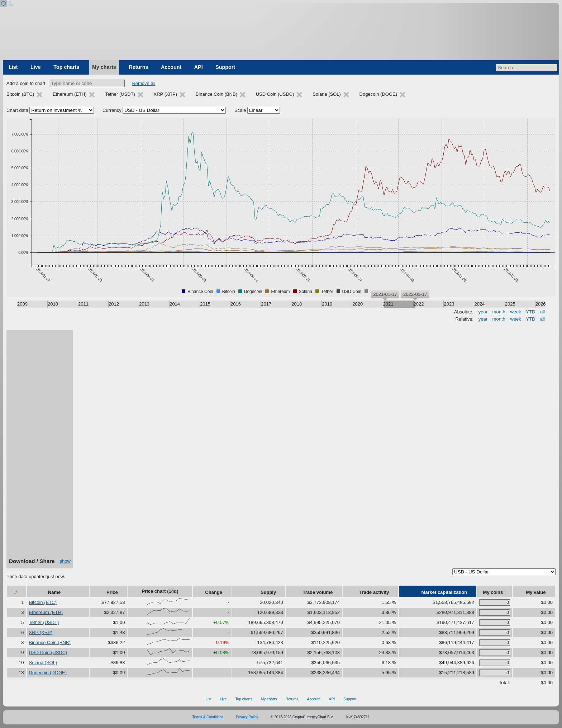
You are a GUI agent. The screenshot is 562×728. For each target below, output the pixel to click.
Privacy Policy (247, 717)
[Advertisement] (40, 446)
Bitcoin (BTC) (43, 602)
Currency (112, 110)
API (199, 67)
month (499, 312)
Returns (138, 67)
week (515, 312)
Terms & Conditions (208, 717)
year (483, 312)
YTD (530, 312)
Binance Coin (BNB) (50, 642)
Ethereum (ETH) (46, 612)
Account (171, 67)
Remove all (144, 83)
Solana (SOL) (43, 663)
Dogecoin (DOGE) (48, 673)
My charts (104, 67)
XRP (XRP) (41, 632)
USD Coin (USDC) (48, 653)
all (542, 312)
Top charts (66, 67)
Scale (240, 110)
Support (225, 67)
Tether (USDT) (44, 622)
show (65, 561)
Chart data (17, 110)
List (13, 67)
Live (36, 67)
